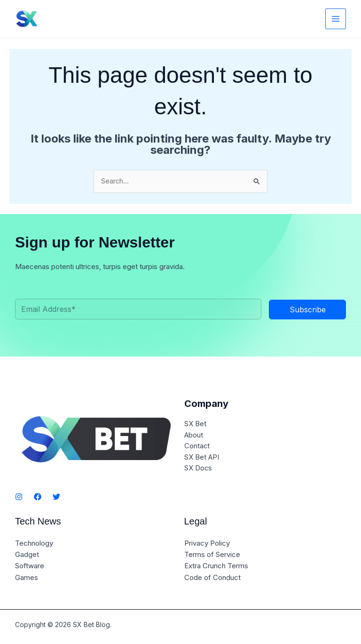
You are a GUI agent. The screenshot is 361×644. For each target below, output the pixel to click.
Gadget (27, 554)
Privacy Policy (207, 543)
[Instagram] (19, 497)
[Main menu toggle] (336, 19)
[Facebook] (38, 497)
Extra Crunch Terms (216, 566)
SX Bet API (202, 458)
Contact (197, 447)
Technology (34, 543)
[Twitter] (56, 497)
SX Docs (198, 470)
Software (30, 566)
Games (27, 577)
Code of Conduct (212, 577)
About (194, 436)
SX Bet (195, 425)
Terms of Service (212, 554)
